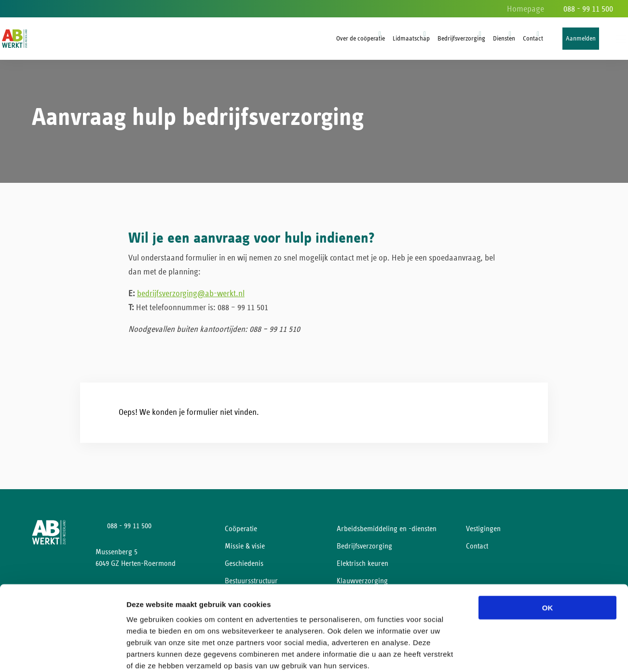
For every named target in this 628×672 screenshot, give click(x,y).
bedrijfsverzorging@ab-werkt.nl (191, 297)
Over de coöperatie (361, 39)
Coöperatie (241, 532)
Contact (533, 39)
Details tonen (521, 653)
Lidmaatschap (411, 39)
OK (548, 556)
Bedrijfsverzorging (461, 39)
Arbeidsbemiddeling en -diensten (387, 532)
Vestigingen (483, 532)
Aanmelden (581, 39)
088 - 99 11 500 (588, 9)
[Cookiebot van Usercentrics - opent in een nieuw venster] (62, 653)
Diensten (504, 39)
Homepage (526, 9)
